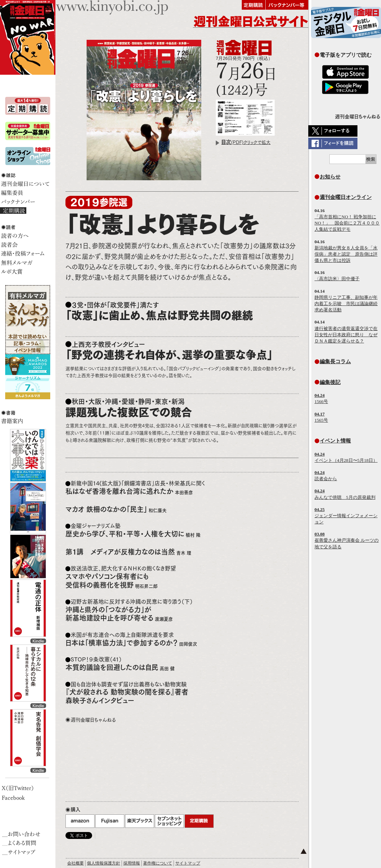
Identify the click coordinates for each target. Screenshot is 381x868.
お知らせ (330, 177)
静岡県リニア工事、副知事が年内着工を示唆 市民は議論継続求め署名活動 (346, 304)
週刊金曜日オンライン (346, 197)
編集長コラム (335, 361)
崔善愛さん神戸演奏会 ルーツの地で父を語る (347, 540)
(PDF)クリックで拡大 (246, 142)
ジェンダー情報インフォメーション (346, 516)
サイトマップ (188, 863)
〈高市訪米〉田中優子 (337, 279)
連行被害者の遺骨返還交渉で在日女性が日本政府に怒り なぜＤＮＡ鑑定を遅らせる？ (346, 335)
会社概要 (76, 863)
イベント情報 (335, 441)
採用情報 (132, 863)
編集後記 (330, 382)
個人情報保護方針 (104, 863)
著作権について (158, 863)
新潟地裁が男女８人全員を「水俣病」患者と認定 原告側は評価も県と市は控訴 (346, 254)
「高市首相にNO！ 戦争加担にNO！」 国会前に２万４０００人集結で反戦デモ (347, 223)
